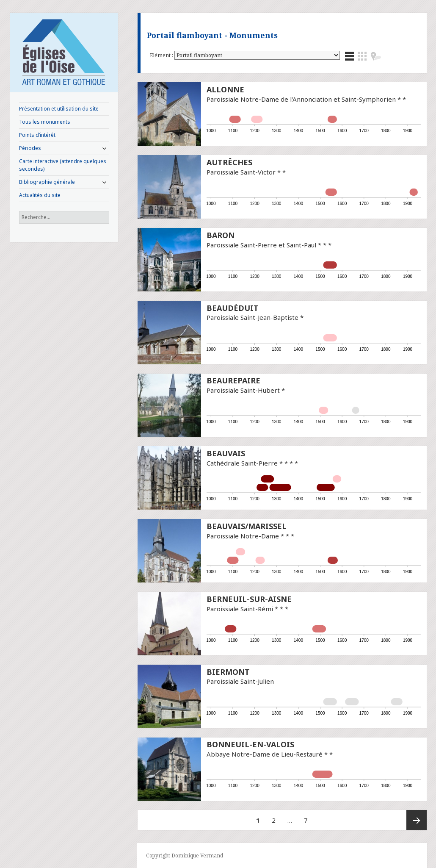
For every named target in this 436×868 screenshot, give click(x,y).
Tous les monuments (45, 122)
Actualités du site (40, 195)
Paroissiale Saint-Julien (240, 681)
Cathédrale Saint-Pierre (242, 463)
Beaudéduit (233, 308)
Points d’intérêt (37, 135)
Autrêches (229, 162)
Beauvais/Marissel (247, 526)
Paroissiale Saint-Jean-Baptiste (252, 317)
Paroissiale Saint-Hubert (243, 390)
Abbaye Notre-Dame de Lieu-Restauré (265, 754)
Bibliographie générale (47, 182)
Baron (221, 235)
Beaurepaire (233, 380)
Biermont (228, 672)
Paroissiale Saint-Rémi (240, 609)
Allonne (225, 89)
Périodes (30, 148)
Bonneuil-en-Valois (250, 744)
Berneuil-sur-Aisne (249, 599)
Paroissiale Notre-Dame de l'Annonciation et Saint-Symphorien (301, 99)
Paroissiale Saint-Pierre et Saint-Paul (261, 245)
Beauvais (226, 453)
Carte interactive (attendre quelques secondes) (63, 165)
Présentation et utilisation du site (59, 109)
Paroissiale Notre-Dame (243, 536)
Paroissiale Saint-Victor (241, 172)
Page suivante (417, 820)
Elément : (162, 55)
